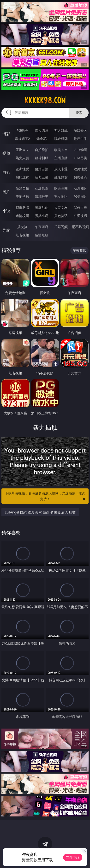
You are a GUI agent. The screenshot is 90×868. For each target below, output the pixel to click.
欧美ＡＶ (61, 150)
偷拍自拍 (42, 169)
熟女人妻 (22, 158)
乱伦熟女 (61, 177)
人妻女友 (61, 207)
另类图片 (80, 196)
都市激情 (22, 207)
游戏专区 (80, 130)
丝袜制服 (42, 158)
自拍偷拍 (42, 150)
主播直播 (61, 158)
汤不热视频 (80, 227)
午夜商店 (42, 227)
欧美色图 (61, 188)
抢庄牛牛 (80, 139)
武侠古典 (80, 207)
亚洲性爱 (22, 169)
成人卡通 (61, 169)
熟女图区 (61, 196)
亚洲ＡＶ (22, 150)
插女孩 (22, 227)
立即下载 (73, 857)
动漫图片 (80, 188)
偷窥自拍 (22, 188)
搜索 (79, 113)
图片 (6, 192)
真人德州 (42, 130)
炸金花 (42, 139)
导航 (6, 230)
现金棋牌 (61, 139)
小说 (6, 211)
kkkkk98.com (45, 100)
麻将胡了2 (22, 139)
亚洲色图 (42, 188)
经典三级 (42, 177)
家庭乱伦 (42, 207)
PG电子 (22, 130)
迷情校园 (22, 216)
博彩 (6, 134)
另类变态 (80, 177)
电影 (6, 172)
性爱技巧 (80, 216)
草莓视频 (61, 227)
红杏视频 (22, 235)
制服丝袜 (22, 177)
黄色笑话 (61, 216)
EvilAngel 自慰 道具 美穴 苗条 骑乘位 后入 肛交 (40, 512)
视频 (6, 153)
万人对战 (61, 130)
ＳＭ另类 (80, 158)
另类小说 (42, 216)
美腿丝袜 (22, 196)
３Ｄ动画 (80, 150)
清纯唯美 (42, 196)
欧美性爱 (80, 169)
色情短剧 (42, 235)
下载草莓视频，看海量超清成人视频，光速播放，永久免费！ (46, 496)
